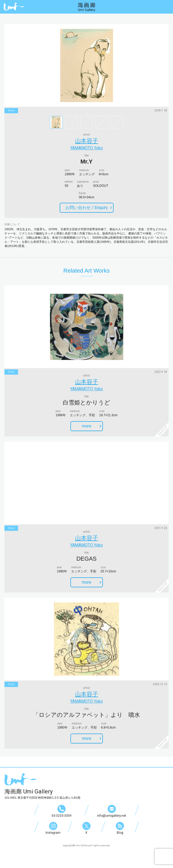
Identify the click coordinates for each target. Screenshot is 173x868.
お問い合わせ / (89, 208)
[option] (86, 65)
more (92, 426)
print (11, 111)
